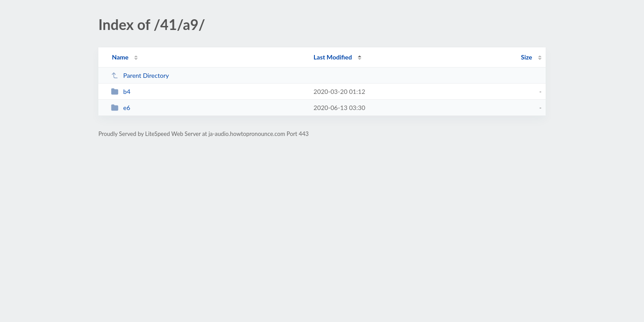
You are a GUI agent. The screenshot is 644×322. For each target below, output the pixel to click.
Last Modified (333, 57)
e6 (121, 108)
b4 (121, 91)
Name (120, 57)
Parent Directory (140, 75)
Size (527, 57)
